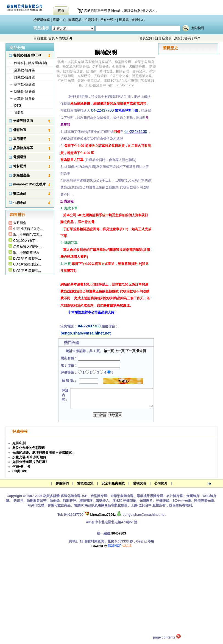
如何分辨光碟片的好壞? (30, 462)
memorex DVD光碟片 (29, 184)
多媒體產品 (21, 175)
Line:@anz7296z (100, 515)
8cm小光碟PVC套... (28, 235)
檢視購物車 (42, 20)
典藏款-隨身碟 (24, 77)
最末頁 (141, 351)
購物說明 (140, 483)
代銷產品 (20, 202)
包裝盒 (19, 112)
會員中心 (138, 20)
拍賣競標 (91, 20)
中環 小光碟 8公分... (28, 229)
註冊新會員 (163, 38)
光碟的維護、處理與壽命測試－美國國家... (43, 453)
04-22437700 (103, 110)
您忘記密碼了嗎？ (188, 38)
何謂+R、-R (21, 467)
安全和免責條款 (113, 483)
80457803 (119, 533)
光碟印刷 (19, 443)
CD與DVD (20, 471)
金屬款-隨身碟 (24, 70)
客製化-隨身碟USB (27, 55)
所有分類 (107, 20)
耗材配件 (20, 166)
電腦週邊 (20, 157)
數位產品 (20, 193)
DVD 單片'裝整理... (27, 270)
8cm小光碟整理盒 (26, 253)
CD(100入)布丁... (26, 241)
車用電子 (20, 139)
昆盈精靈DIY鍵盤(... (28, 246)
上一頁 (119, 351)
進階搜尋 (198, 28)
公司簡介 (161, 483)
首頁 (52, 38)
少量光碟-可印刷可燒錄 (29, 457)
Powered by (112, 546)
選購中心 (59, 20)
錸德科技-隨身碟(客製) (30, 63)
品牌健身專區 (23, 148)
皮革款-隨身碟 (24, 99)
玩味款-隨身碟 (24, 92)
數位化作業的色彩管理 (29, 448)
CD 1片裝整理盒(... (27, 264)
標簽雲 (124, 20)
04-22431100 (136, 131)
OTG (18, 106)
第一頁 (109, 351)
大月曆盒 (20, 223)
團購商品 (75, 20)
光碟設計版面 (23, 121)
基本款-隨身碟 (24, 84)
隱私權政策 (85, 483)
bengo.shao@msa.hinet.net (85, 333)
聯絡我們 (62, 483)
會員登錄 (146, 38)
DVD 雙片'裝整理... (27, 259)
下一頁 (130, 351)
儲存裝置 (20, 130)
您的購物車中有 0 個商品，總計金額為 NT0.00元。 (121, 10)
